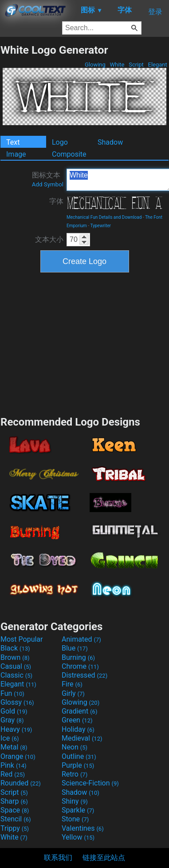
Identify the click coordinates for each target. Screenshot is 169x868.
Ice (10, 738)
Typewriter (100, 226)
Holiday (78, 729)
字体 (56, 201)
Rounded (21, 783)
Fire (72, 684)
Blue (75, 648)
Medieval (82, 738)
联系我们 (58, 858)
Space (15, 810)
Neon (75, 747)
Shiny (75, 801)
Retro (75, 774)
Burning (78, 657)
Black (15, 648)
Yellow (78, 837)
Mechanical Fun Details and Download (104, 217)
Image (16, 154)
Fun (12, 693)
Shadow (110, 142)
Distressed (84, 675)
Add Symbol (48, 184)
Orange (18, 756)
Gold (14, 711)
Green (77, 720)
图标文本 (48, 179)
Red (13, 774)
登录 (155, 12)
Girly (73, 693)
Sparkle (78, 810)
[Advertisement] (85, 343)
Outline (79, 756)
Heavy (16, 729)
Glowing (95, 65)
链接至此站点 (104, 858)
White (117, 65)
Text (13, 142)
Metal (14, 747)
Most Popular (22, 639)
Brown (15, 657)
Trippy (15, 828)
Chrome (80, 666)
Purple (78, 765)
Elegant (157, 65)
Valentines (83, 828)
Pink (14, 765)
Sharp (14, 801)
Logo (60, 142)
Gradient (79, 711)
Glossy (17, 702)
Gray (12, 720)
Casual (16, 666)
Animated (81, 639)
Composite (69, 154)
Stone (75, 819)
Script (136, 65)
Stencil (16, 819)
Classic (16, 675)
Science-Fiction (90, 783)
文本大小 (49, 239)
